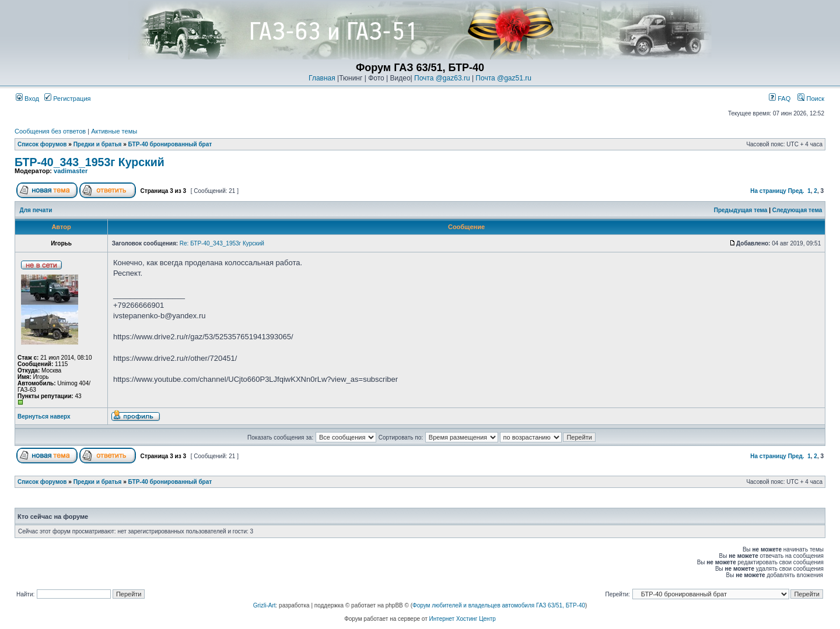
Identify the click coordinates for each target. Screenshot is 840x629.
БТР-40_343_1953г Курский (90, 162)
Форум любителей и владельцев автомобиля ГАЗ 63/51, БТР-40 (499, 605)
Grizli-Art (265, 605)
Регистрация (67, 99)
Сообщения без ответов (50, 131)
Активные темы (114, 131)
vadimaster (71, 171)
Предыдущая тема (741, 210)
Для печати (36, 210)
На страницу (768, 191)
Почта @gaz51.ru (503, 78)
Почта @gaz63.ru (442, 78)
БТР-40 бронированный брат (170, 144)
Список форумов (42, 144)
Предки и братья (98, 144)
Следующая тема (797, 210)
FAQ (780, 99)
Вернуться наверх (44, 417)
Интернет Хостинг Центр (463, 619)
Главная (322, 78)
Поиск (811, 99)
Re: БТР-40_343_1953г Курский (222, 243)
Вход (27, 99)
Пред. (796, 191)
